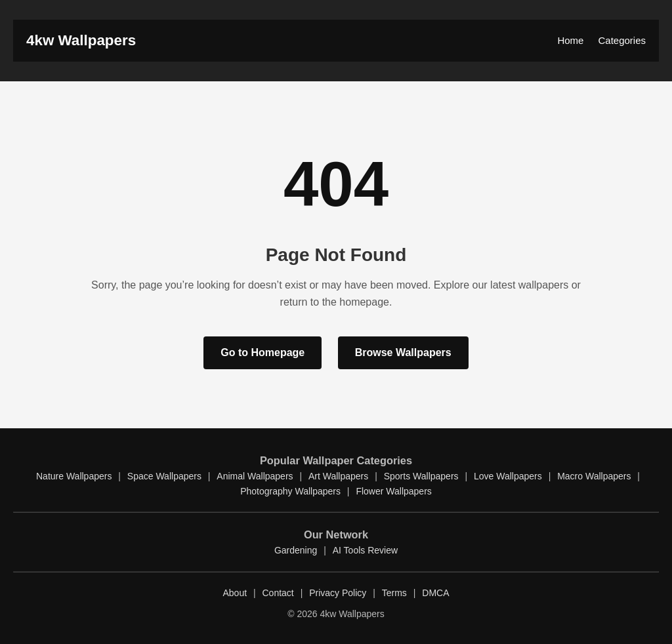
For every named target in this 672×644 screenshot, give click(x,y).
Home (570, 40)
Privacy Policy (338, 593)
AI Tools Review (365, 550)
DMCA (435, 593)
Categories (622, 40)
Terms (394, 593)
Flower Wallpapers (393, 491)
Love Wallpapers (508, 476)
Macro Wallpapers (594, 476)
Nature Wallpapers (74, 476)
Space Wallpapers (164, 476)
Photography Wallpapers (290, 491)
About (235, 593)
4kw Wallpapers (81, 40)
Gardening (296, 550)
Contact (278, 593)
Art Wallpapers (338, 476)
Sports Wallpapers (421, 476)
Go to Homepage (262, 352)
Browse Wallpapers (403, 352)
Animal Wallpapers (255, 476)
